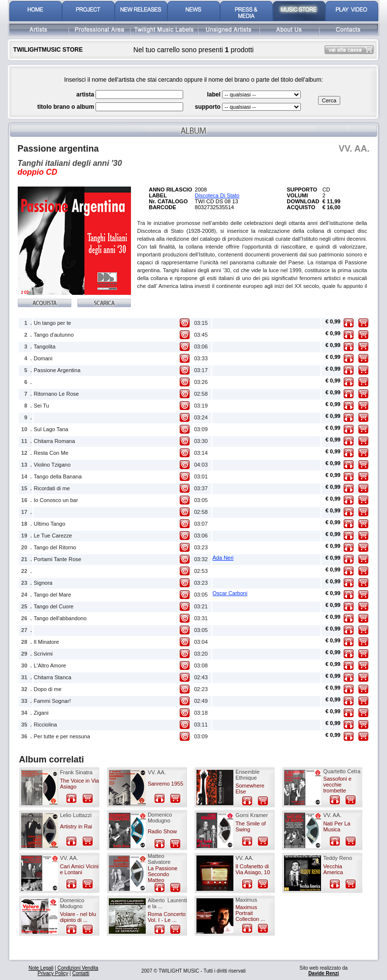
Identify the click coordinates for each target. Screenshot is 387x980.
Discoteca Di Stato (217, 195)
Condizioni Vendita (78, 968)
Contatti (81, 973)
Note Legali (41, 968)
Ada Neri (223, 558)
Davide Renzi (323, 973)
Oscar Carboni (230, 593)
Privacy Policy (53, 973)
